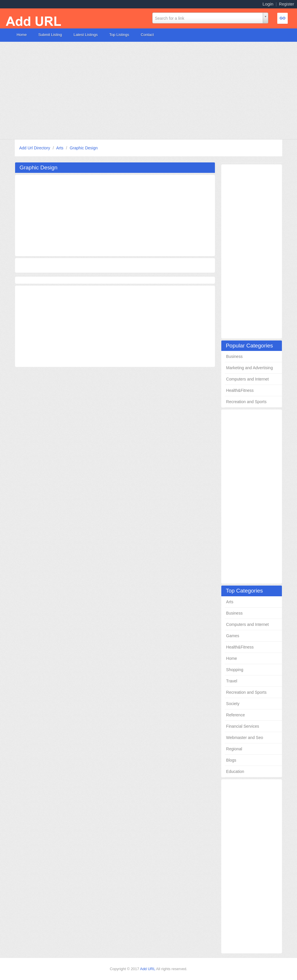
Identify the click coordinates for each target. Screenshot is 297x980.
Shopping (235, 670)
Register (287, 4)
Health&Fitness (240, 390)
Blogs (231, 760)
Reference (236, 715)
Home (22, 35)
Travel (232, 681)
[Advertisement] (148, 90)
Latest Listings (86, 35)
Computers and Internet (248, 379)
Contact (147, 35)
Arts (60, 148)
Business (234, 356)
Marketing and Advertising (250, 368)
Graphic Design (84, 148)
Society (233, 704)
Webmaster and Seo (245, 738)
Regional (234, 749)
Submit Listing (50, 35)
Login (268, 4)
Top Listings (119, 35)
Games (233, 636)
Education (235, 771)
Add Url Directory (35, 148)
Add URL (148, 969)
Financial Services (243, 726)
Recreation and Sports (246, 402)
